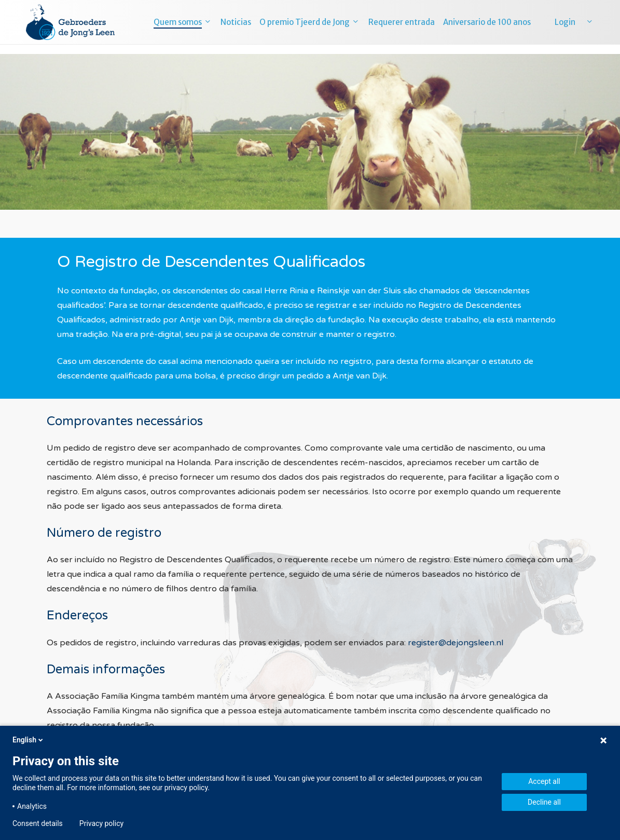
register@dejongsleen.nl (456, 643)
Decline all (544, 802)
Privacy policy (101, 823)
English (29, 740)
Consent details (38, 823)
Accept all (544, 781)
